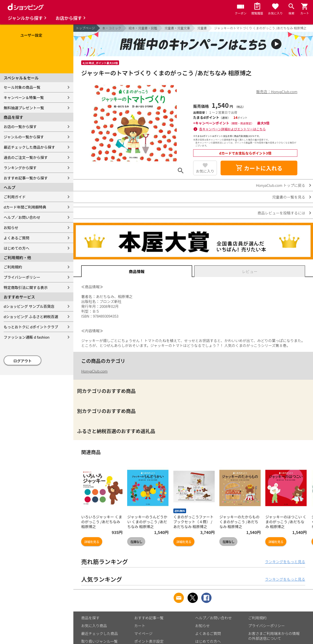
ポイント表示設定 (149, 641)
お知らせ (11, 228)
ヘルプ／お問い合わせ (22, 217)
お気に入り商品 (94, 626)
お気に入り (205, 171)
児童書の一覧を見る (289, 197)
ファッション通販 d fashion (27, 337)
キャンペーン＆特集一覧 (24, 97)
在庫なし (136, 542)
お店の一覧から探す (20, 127)
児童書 (202, 28)
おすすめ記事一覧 (149, 618)
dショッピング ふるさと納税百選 (31, 316)
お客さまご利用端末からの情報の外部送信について (274, 636)
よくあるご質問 (17, 238)
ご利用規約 (13, 267)
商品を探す (90, 618)
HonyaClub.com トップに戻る (281, 185)
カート (140, 626)
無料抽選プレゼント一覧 (24, 108)
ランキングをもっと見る (285, 561)
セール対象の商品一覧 (22, 87)
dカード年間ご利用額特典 (25, 207)
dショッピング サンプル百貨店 (29, 306)
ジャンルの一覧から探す (24, 137)
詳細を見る (92, 542)
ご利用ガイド (15, 197)
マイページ (143, 633)
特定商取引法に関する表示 (26, 287)
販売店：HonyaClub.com (277, 92)
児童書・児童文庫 (177, 28)
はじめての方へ (17, 248)
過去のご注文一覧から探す (26, 157)
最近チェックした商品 (100, 633)
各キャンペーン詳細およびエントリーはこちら (233, 129)
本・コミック (112, 28)
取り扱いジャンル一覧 (99, 641)
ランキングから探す (20, 168)
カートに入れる (259, 168)
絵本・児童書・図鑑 (143, 28)
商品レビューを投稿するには (281, 213)
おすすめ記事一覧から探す (26, 178)
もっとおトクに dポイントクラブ (31, 327)
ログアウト (23, 361)
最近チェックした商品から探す (29, 147)
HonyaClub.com (94, 371)
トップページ (85, 28)
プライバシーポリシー (22, 277)
